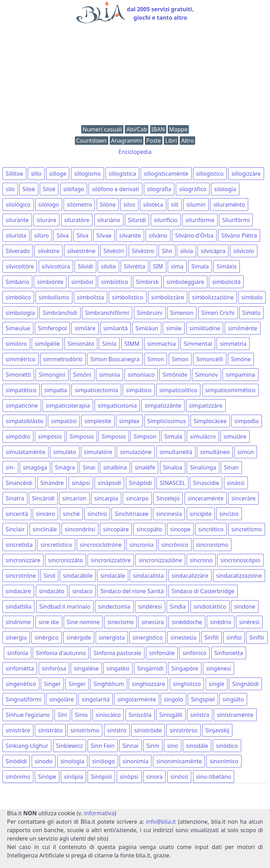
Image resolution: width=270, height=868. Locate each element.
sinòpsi (129, 777)
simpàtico (139, 390)
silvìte (108, 266)
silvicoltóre (20, 266)
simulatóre (98, 452)
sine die (49, 622)
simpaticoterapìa (68, 406)
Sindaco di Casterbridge (203, 591)
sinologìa (72, 761)
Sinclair (15, 529)
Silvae (104, 235)
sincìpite (201, 514)
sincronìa (141, 545)
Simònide (175, 375)
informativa (99, 813)
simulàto (65, 452)
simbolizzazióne (213, 297)
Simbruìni (150, 313)
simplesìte (98, 421)
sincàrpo (137, 498)
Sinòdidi (16, 761)
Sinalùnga (203, 467)
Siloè (29, 189)
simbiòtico (115, 282)
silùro (41, 235)
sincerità (17, 514)
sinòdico (227, 746)
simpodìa (247, 421)
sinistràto (50, 730)
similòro (16, 344)
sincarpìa (106, 498)
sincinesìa (169, 514)
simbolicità (226, 282)
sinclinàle (45, 529)
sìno (172, 746)
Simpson (145, 436)
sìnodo (44, 761)
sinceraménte (206, 498)
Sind (49, 576)
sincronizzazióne (160, 560)
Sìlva (82, 235)
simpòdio (18, 436)
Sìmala (200, 266)
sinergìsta (112, 637)
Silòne (108, 205)
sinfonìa (18, 653)
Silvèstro (143, 251)
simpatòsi (64, 421)
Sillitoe (14, 174)
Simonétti (18, 375)
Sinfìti (257, 637)
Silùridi (137, 220)
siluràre (46, 220)
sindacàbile (78, 576)
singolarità (96, 699)
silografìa (159, 189)
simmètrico (21, 359)
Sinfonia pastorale (117, 653)
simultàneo (215, 452)
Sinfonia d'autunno (61, 653)
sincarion (74, 498)
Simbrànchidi (60, 313)
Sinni (153, 746)
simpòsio (50, 436)
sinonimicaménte (179, 761)
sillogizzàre (246, 174)
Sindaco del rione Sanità (132, 591)
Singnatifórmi (24, 699)
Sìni (62, 715)
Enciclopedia (135, 152)
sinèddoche (187, 622)
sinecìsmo (120, 622)
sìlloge (58, 174)
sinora (155, 777)
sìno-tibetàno (214, 777)
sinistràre (18, 730)
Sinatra (15, 498)
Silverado (18, 251)
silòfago (74, 189)
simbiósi (82, 282)
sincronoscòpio (240, 560)
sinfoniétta (20, 668)
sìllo (36, 174)
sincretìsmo (247, 529)
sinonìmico (224, 761)
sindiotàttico (210, 607)
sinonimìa (136, 761)
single (217, 684)
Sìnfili (211, 637)
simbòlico (18, 297)
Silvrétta (134, 266)
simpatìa (56, 390)
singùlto (233, 699)
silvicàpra (213, 251)
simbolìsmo (54, 297)
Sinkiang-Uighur (27, 746)
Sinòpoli (101, 777)
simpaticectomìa (96, 390)
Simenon (182, 313)
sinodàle (197, 746)
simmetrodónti (63, 359)
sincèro (45, 514)
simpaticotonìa (117, 406)
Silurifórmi (236, 220)
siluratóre (77, 220)
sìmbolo (252, 297)
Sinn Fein (103, 746)
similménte (243, 328)
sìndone (245, 607)
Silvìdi (85, 266)
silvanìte (130, 235)
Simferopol (52, 328)
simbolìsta (91, 297)
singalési (118, 668)
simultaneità (176, 452)
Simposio (82, 436)
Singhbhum (109, 684)
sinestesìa (184, 637)
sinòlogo (104, 761)
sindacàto (52, 591)
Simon (156, 359)
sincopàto (149, 529)
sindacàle (112, 576)
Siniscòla (140, 715)
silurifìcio (166, 220)
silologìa (225, 189)
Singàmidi (150, 668)
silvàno (158, 235)
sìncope (180, 529)
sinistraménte (235, 715)
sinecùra (153, 622)
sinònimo (18, 777)
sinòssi (179, 777)
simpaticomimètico (230, 390)
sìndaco (82, 591)
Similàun (147, 328)
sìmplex (129, 421)
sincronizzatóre (111, 560)
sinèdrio (221, 622)
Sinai (89, 467)
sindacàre (18, 591)
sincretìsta (19, 545)
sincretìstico (56, 545)
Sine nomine (83, 622)
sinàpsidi (109, 483)
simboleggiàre (186, 282)
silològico (18, 205)
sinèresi (249, 622)
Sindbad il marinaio (65, 607)
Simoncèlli (210, 359)
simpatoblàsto (24, 421)
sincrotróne (21, 576)
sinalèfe (145, 467)
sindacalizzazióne (239, 576)
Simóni (82, 375)
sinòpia (73, 777)
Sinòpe (47, 777)
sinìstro (117, 730)
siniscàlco (108, 715)
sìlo (10, 189)
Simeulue (18, 328)
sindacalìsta (148, 576)
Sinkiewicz (70, 746)
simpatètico (21, 390)
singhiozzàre (148, 684)
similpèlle (47, 344)
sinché (71, 514)
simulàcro (203, 436)
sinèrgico (46, 637)
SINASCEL (172, 483)
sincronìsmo (212, 545)
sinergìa (16, 637)
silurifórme (200, 220)
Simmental (198, 344)
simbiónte (50, 282)
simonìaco (141, 375)
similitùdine (205, 328)
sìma (177, 266)
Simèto (251, 313)
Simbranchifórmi (107, 313)
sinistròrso (183, 730)
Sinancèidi (19, 483)
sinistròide (148, 730)
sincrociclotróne (101, 545)
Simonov (207, 375)
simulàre (235, 436)
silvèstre (49, 251)
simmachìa (162, 344)
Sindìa (178, 607)
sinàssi (236, 483)
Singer (52, 684)
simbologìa (20, 313)
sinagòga (35, 467)
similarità (115, 328)
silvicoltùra (56, 266)
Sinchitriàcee (131, 514)
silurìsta (16, 235)
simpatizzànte (163, 406)
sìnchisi (97, 514)
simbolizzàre (168, 297)
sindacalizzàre (190, 576)
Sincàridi (43, 498)
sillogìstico (210, 174)
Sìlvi (167, 251)
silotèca (153, 205)
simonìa (110, 375)
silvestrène (81, 251)
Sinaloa (173, 467)
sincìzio (229, 514)
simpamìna (240, 375)
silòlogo (49, 205)
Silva (63, 235)
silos (129, 205)
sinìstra (200, 715)
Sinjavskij (217, 730)
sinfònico (194, 653)
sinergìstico (148, 637)
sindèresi (150, 607)
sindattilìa (18, 607)
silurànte (17, 220)
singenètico (21, 684)
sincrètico (211, 529)
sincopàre (116, 529)
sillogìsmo (88, 174)
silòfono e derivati (115, 189)
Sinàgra (65, 467)
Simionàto (81, 344)
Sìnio (81, 715)
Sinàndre (52, 483)
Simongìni (52, 375)
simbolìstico (127, 297)
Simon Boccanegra (115, 359)
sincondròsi (80, 529)
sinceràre (243, 498)
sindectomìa (114, 607)
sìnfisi (234, 637)
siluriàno (109, 220)
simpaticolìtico (178, 390)
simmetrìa (233, 344)
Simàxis (227, 266)
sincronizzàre (23, 560)
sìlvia (187, 251)
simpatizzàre (206, 406)
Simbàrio (17, 282)
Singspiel (203, 699)
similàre (85, 328)
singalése (86, 668)
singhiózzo (187, 684)
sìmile (174, 328)
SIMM (132, 344)
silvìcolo (243, 251)
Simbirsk (147, 282)
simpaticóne (22, 406)
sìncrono (201, 560)
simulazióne (136, 452)
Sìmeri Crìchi (218, 313)
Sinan (231, 467)
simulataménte (25, 452)
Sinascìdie (206, 483)
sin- (10, 467)
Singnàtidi (245, 684)
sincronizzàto (66, 560)
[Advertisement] (135, 76)
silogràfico (193, 189)
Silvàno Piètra (239, 235)
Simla (109, 344)
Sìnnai (130, 746)
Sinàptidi (141, 483)
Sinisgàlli (171, 715)
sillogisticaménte (166, 174)
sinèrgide (79, 637)
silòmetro (79, 205)
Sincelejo (168, 498)
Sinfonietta (229, 653)
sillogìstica (122, 174)
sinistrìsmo (85, 730)
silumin (196, 205)
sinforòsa (54, 668)
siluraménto (229, 205)
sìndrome (18, 622)
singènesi (218, 668)
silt (175, 205)
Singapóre (185, 668)
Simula (173, 436)
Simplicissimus (167, 421)
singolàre (62, 699)
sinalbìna (115, 467)
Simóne (241, 359)
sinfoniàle (162, 653)
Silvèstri (114, 251)
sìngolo (173, 699)
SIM (158, 266)
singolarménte (137, 699)
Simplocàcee (210, 421)
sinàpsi (81, 483)
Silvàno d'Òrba (194, 235)
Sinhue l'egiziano (28, 715)
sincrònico (175, 545)
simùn (246, 452)
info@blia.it (161, 822)
